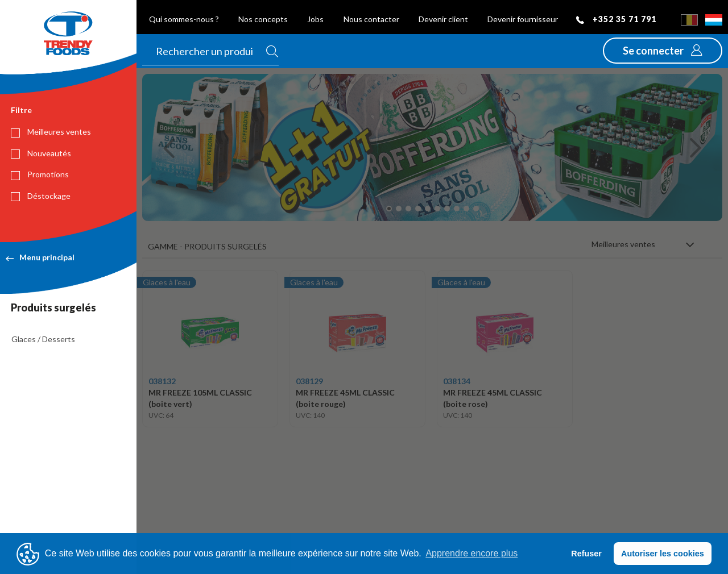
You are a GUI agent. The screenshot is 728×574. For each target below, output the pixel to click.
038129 (309, 381)
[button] (663, 51)
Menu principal (40, 257)
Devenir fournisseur (523, 19)
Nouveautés (41, 153)
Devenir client (443, 19)
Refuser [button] (586, 554)
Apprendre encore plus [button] (471, 553)
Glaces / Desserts (43, 339)
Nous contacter (371, 19)
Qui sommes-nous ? (184, 19)
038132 (162, 381)
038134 (457, 381)
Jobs (315, 19)
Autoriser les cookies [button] (663, 554)
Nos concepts (263, 19)
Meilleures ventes (51, 132)
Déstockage (41, 196)
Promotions (40, 174)
